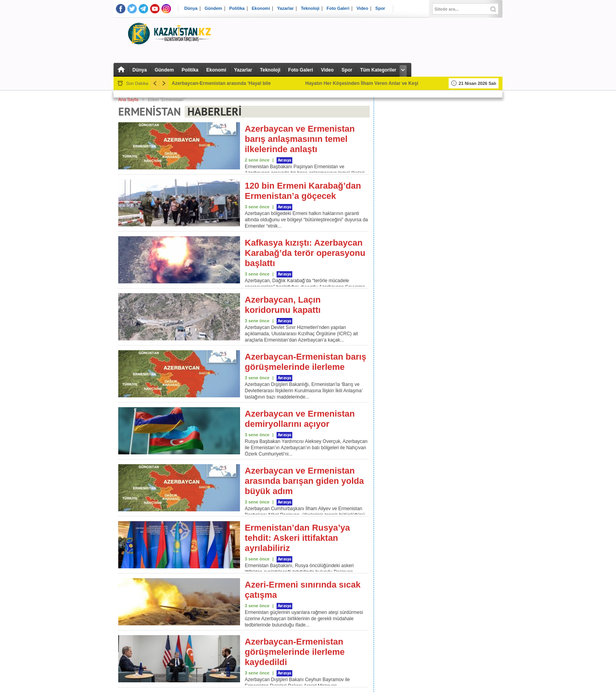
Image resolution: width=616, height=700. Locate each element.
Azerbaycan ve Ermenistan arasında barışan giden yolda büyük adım (304, 481)
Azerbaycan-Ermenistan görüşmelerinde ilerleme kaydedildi (295, 652)
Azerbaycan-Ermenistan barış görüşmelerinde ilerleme (305, 362)
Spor (380, 8)
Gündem (214, 8)
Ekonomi (261, 8)
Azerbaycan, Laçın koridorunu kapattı (283, 305)
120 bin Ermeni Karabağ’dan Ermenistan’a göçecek (303, 191)
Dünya (191, 8)
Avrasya (284, 160)
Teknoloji (310, 8)
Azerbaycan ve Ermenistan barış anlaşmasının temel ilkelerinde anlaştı (300, 139)
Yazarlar (285, 8)
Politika (237, 8)
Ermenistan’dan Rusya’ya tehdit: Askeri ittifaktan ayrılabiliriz (297, 538)
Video (362, 8)
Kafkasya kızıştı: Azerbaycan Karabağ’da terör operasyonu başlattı (305, 253)
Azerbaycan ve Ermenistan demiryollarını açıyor (300, 419)
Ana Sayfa (128, 99)
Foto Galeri (338, 8)
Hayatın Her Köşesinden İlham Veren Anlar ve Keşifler (365, 83)
